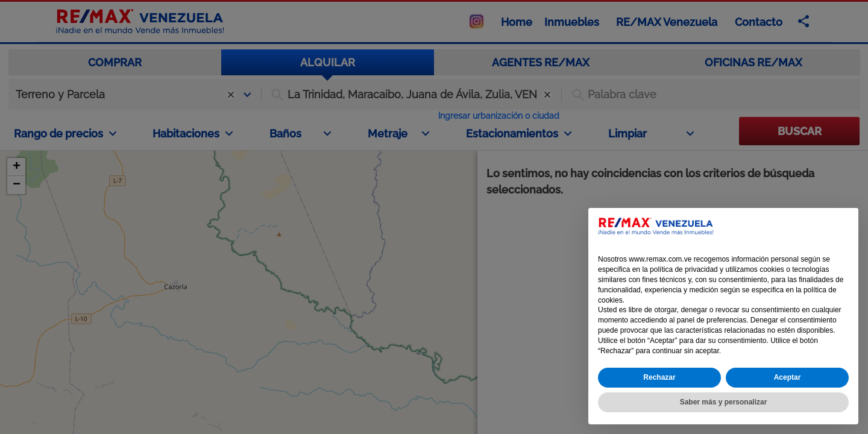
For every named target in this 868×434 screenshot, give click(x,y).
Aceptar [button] (788, 377)
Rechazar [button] (659, 377)
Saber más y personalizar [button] (724, 402)
